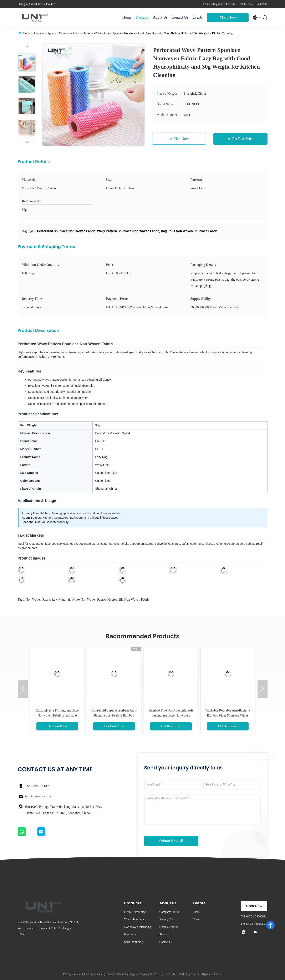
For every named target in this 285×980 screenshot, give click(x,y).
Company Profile (169, 912)
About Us (160, 17)
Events (198, 17)
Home (127, 17)
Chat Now (228, 17)
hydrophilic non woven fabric (128, 599)
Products (142, 17)
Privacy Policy (72, 974)
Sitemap (164, 934)
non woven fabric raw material (48, 599)
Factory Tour (167, 919)
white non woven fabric (89, 599)
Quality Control (169, 927)
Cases (196, 912)
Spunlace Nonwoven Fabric (64, 33)
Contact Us (180, 17)
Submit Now (171, 841)
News (196, 919)
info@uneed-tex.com (39, 796)
